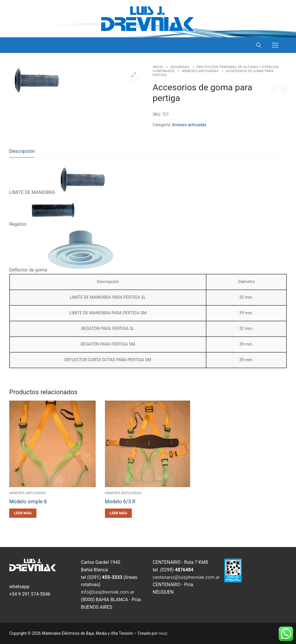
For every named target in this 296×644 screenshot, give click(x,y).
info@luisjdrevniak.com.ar (108, 592)
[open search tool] (259, 45)
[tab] (22, 151)
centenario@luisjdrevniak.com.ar (186, 577)
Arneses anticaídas (200, 71)
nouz (163, 633)
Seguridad (180, 67)
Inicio (158, 67)
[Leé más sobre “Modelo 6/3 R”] (119, 513)
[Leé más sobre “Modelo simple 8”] (23, 513)
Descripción (22, 151)
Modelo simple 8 (28, 502)
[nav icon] (275, 45)
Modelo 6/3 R (120, 502)
